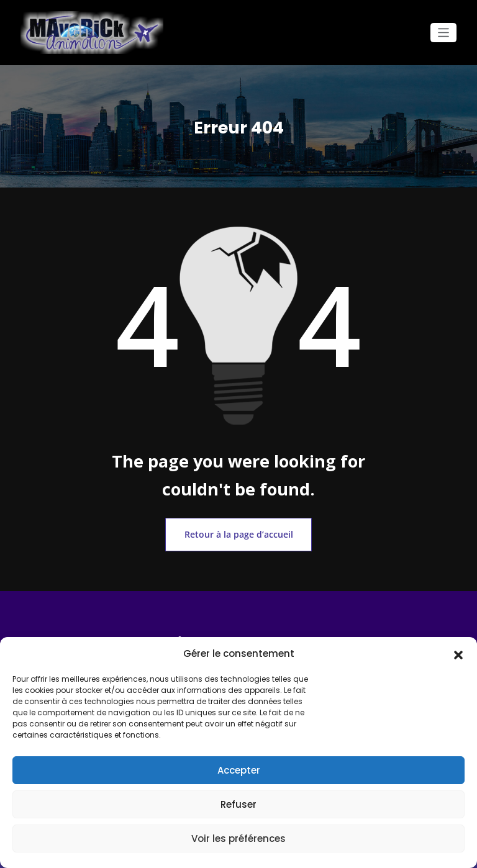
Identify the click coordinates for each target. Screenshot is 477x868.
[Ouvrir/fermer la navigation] (444, 33)
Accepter (239, 770)
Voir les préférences (238, 839)
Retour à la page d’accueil (238, 531)
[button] (458, 654)
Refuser (238, 804)
